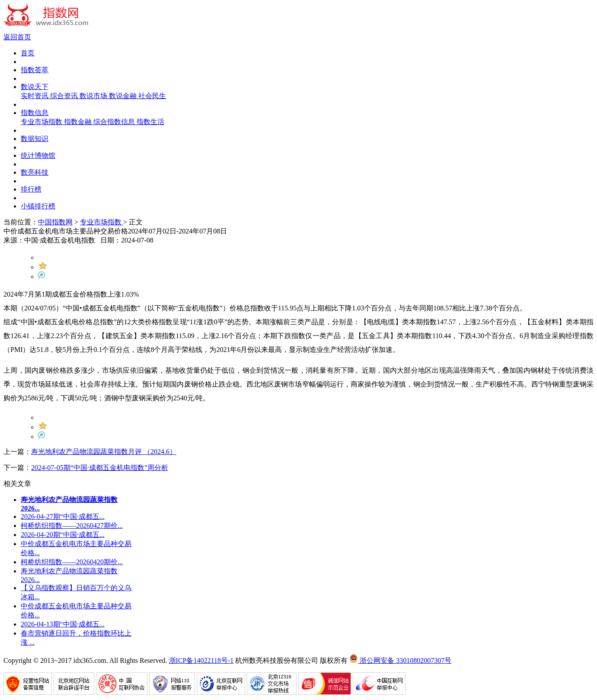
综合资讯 (65, 96)
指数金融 (79, 122)
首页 (28, 53)
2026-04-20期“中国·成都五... (63, 535)
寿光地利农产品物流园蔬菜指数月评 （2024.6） (104, 452)
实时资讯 (35, 96)
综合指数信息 (115, 122)
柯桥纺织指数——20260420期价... (72, 562)
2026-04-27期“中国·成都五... (63, 516)
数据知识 (35, 139)
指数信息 (35, 113)
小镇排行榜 (38, 206)
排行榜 (31, 189)
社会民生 (152, 96)
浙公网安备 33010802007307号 (400, 660)
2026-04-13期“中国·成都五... (63, 624)
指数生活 (150, 122)
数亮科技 (35, 172)
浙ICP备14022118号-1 (201, 660)
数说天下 (35, 87)
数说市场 (94, 96)
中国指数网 (55, 222)
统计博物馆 (38, 155)
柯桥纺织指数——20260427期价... (72, 526)
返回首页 (17, 37)
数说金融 (124, 96)
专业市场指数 (42, 122)
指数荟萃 (35, 70)
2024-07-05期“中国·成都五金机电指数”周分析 (100, 468)
